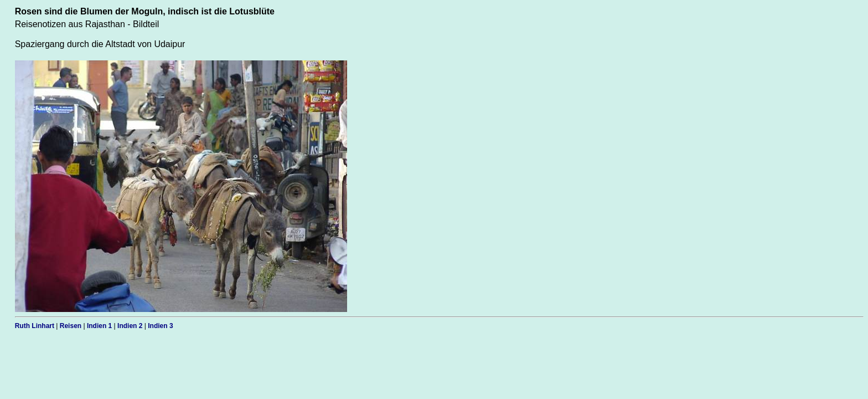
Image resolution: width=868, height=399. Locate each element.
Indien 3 (160, 326)
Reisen (71, 326)
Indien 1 (99, 326)
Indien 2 (130, 326)
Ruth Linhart (35, 326)
